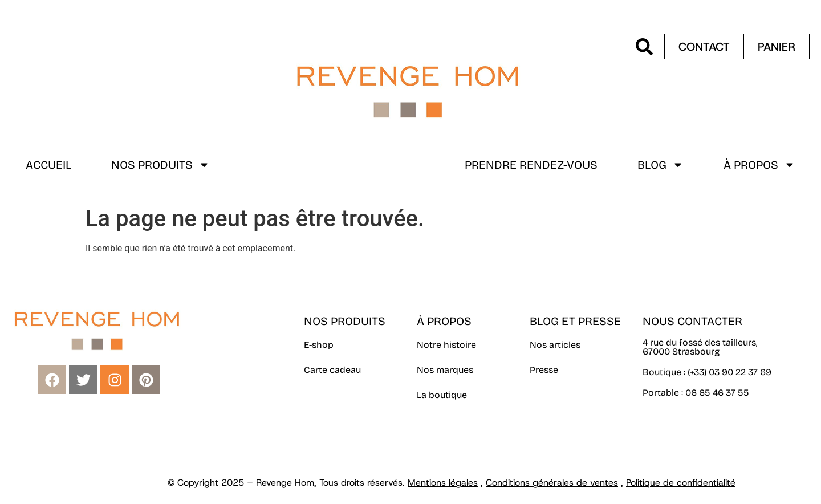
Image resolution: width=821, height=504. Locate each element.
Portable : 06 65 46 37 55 (696, 393)
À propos (759, 165)
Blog (661, 165)
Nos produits (160, 165)
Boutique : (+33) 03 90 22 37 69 (708, 372)
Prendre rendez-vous (531, 165)
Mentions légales (443, 483)
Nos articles (555, 345)
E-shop (319, 345)
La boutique (442, 395)
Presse (544, 370)
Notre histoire (446, 345)
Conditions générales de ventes (552, 483)
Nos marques (445, 370)
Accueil (48, 165)
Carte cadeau (332, 370)
